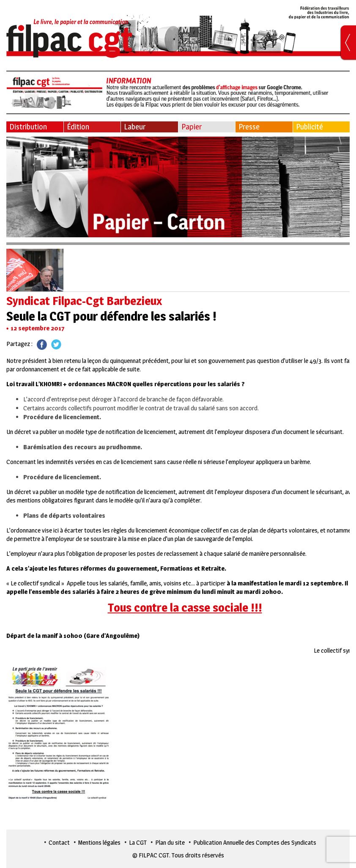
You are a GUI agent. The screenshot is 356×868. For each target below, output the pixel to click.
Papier (192, 127)
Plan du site (170, 842)
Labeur (135, 127)
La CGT (138, 842)
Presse (249, 127)
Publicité (309, 127)
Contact (59, 842)
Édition (78, 127)
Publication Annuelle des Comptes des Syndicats (255, 842)
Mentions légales (99, 842)
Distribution (28, 127)
